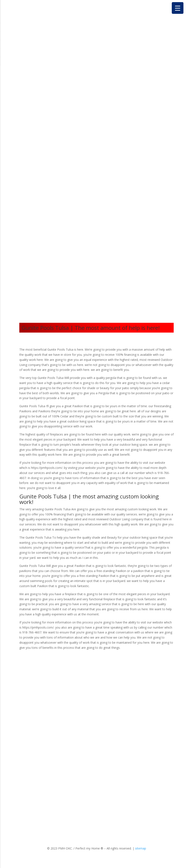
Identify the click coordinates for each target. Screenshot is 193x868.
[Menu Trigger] (178, 8)
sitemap (141, 848)
